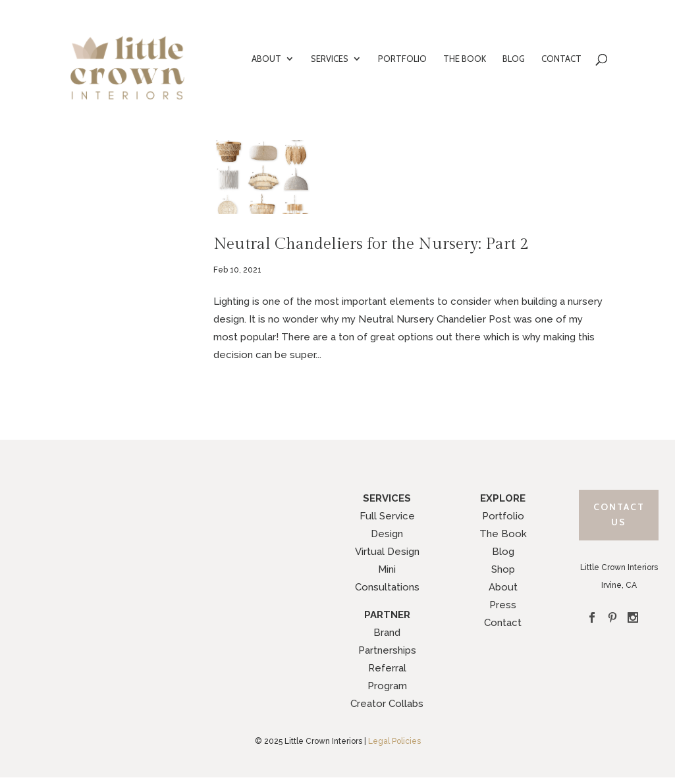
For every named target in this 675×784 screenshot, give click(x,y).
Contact (503, 623)
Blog (503, 552)
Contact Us (619, 515)
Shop (503, 569)
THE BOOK (465, 59)
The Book (503, 534)
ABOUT (266, 59)
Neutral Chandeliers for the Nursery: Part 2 (371, 244)
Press (503, 605)
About (503, 587)
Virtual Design (387, 552)
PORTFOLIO (402, 59)
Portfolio (503, 516)
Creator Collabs (387, 704)
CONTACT (561, 59)
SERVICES (330, 59)
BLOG (514, 59)
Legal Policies (394, 741)
